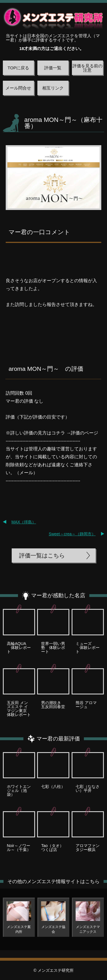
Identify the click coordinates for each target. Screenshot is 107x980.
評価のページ (84, 433)
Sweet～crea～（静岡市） (72, 534)
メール (26, 473)
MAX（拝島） (24, 522)
